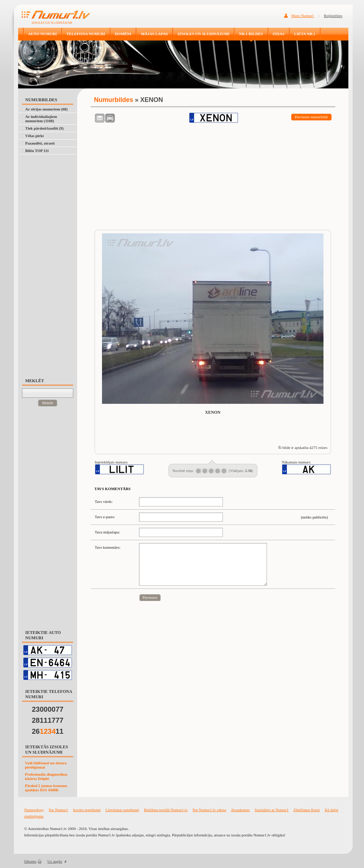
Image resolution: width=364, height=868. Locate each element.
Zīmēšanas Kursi (306, 810)
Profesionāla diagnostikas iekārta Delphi (46, 776)
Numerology (34, 810)
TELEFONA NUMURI (86, 34)
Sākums (30, 861)
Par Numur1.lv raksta (209, 810)
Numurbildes (114, 100)
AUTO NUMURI (42, 34)
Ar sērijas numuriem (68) (46, 109)
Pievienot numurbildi (311, 117)
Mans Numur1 (303, 16)
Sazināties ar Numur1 (271, 810)
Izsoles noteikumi (87, 810)
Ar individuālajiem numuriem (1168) (41, 119)
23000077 (48, 709)
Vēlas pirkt (34, 136)
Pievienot (150, 597)
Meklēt (47, 403)
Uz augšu (55, 861)
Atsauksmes (240, 810)
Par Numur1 (58, 810)
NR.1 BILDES (251, 34)
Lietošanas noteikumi (122, 810)
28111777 (48, 720)
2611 (48, 731)
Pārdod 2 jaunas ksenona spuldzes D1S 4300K (46, 788)
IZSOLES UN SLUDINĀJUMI (203, 34)
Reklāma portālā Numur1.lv (166, 810)
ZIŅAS (279, 34)
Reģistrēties (333, 16)
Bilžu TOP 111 (37, 151)
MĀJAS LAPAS (154, 34)
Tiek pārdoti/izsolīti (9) (44, 128)
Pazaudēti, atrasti (40, 143)
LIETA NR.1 (305, 34)
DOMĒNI (123, 34)
